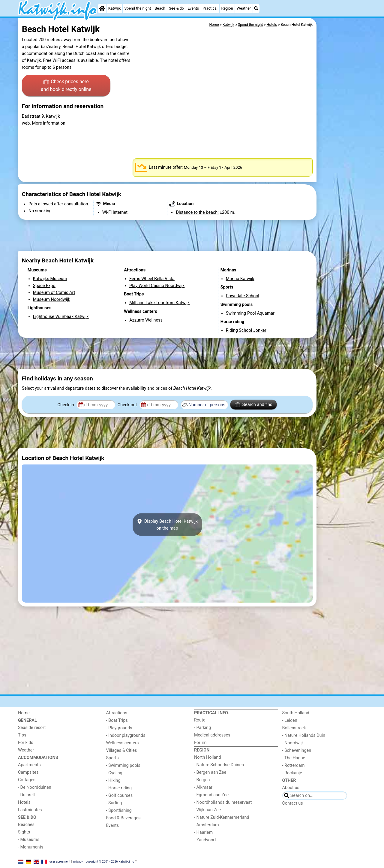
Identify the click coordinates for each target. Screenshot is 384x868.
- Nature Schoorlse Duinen (219, 765)
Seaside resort (32, 728)
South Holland (296, 713)
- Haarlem (203, 832)
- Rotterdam (294, 765)
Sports (112, 758)
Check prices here (66, 86)
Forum (200, 743)
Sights (24, 832)
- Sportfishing (119, 811)
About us (291, 788)
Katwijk (114, 8)
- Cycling (114, 773)
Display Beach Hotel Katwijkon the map (167, 525)
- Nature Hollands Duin (304, 735)
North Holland (207, 757)
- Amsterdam (207, 825)
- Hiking (113, 780)
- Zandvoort (205, 840)
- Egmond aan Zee (211, 795)
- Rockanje (292, 773)
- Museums (29, 840)
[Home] (102, 8)
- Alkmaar (203, 787)
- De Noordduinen (35, 787)
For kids (26, 743)
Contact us (293, 803)
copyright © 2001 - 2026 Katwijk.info (110, 861)
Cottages (27, 780)
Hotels (24, 802)
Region (227, 8)
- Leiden (290, 720)
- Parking (202, 728)
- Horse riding (119, 788)
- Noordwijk (293, 743)
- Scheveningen (297, 750)
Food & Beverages (123, 818)
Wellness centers (123, 743)
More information (49, 123)
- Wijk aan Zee (207, 810)
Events (193, 8)
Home (24, 713)
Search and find (254, 405)
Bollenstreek (294, 728)
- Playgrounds (119, 728)
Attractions (117, 713)
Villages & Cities (122, 750)
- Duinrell (26, 795)
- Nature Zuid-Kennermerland (222, 817)
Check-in (66, 405)
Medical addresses (212, 735)
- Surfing (114, 803)
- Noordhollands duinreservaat (223, 802)
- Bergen (202, 780)
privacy (78, 861)
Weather (244, 8)
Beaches (26, 825)
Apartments (29, 765)
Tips (22, 735)
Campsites (28, 772)
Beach (160, 8)
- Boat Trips (117, 720)
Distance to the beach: (197, 212)
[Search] (256, 8)
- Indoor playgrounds (126, 735)
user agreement (60, 861)
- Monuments (31, 847)
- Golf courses (120, 795)
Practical (210, 8)
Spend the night (138, 8)
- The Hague (294, 758)
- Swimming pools (123, 765)
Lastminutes (30, 810)
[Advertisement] (342, 156)
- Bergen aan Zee (210, 772)
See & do (176, 8)
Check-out (128, 405)
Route (200, 720)
